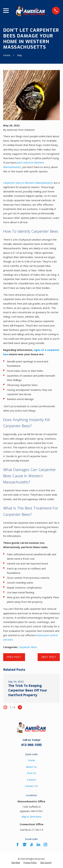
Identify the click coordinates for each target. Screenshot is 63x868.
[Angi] (32, 845)
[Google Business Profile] (25, 845)
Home (32, 760)
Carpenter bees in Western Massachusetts (28, 183)
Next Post (49, 657)
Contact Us (31, 786)
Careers (32, 780)
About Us (31, 767)
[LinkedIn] (38, 845)
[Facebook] (18, 845)
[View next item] (20, 707)
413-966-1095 (31, 745)
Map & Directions (32, 817)
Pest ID (32, 773)
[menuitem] (16, 863)
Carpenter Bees (28, 647)
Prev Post (14, 657)
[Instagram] (45, 845)
